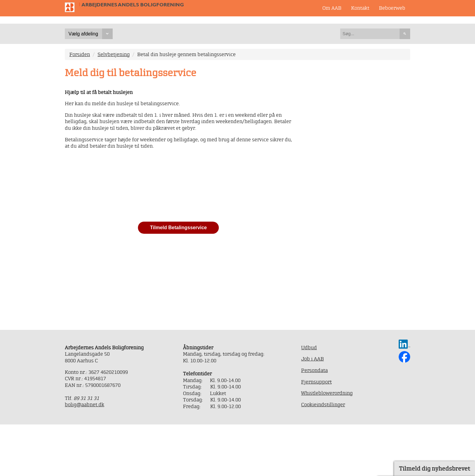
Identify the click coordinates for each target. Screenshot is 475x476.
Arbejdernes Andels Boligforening (133, 5)
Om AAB (332, 8)
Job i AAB (312, 411)
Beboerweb (392, 8)
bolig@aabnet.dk (85, 456)
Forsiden (80, 106)
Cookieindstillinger (323, 456)
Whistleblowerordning (327, 445)
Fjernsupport (316, 433)
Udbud (309, 399)
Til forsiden (72, 7)
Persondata (314, 422)
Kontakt (360, 8)
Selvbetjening (114, 106)
